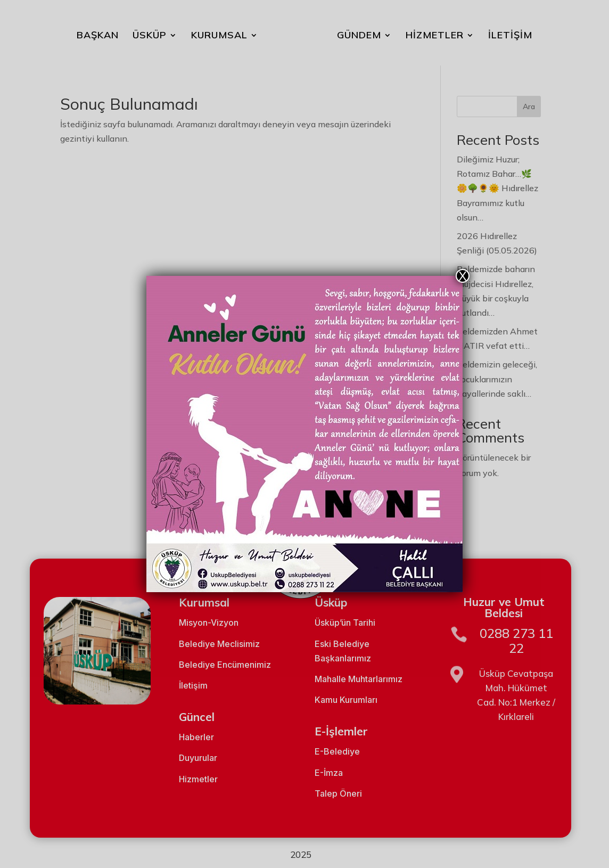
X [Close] (463, 276)
